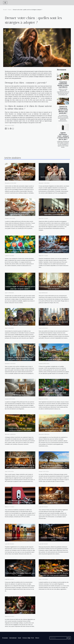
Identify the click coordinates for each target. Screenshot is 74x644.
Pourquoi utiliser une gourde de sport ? (20, 538)
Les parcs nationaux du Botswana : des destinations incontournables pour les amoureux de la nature (54, 467)
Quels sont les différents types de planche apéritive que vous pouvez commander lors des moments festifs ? (54, 575)
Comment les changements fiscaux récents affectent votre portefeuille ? (63, 110)
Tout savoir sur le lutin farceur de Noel (20, 610)
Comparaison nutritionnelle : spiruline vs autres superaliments (63, 84)
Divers (10, 10)
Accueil (5, 10)
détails (39, 98)
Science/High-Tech (28, 638)
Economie (5, 638)
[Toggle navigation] (5, 3)
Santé (19, 638)
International (13, 638)
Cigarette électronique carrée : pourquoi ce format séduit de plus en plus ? (63, 136)
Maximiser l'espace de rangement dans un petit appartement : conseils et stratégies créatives (20, 467)
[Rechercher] (58, 638)
